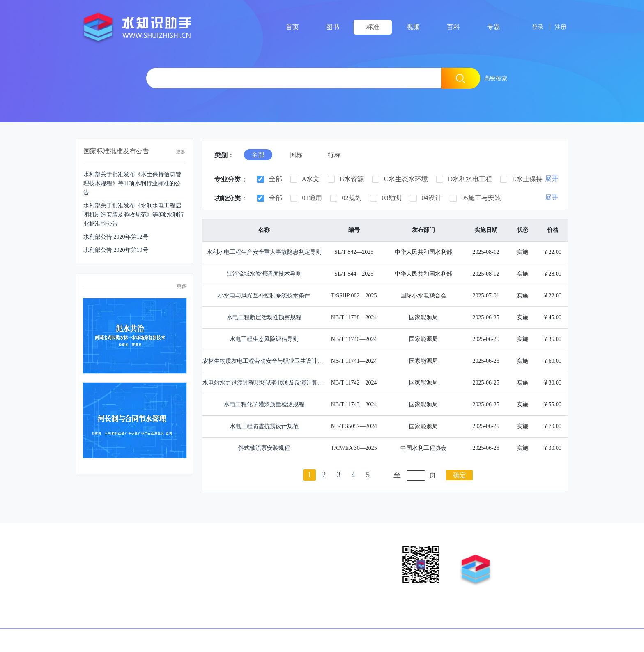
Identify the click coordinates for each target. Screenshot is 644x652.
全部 (270, 179)
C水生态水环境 (400, 179)
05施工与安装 (475, 198)
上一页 (296, 475)
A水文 (305, 179)
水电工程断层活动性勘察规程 (264, 317)
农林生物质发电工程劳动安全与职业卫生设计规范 (266, 361)
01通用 (306, 198)
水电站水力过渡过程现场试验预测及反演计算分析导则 (271, 383)
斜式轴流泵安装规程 (264, 448)
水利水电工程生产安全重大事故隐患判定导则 (264, 252)
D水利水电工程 (464, 179)
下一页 (382, 475)
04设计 (426, 198)
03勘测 (386, 198)
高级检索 (496, 78)
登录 (532, 27)
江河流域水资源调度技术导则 (264, 274)
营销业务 (137, 548)
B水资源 (346, 179)
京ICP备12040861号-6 (251, 640)
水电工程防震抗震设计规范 (264, 426)
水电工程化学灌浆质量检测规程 (264, 404)
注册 (559, 27)
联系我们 (233, 548)
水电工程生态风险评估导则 (264, 339)
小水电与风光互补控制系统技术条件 (264, 296)
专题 (494, 27)
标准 (373, 27)
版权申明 (89, 548)
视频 (413, 27)
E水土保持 (521, 179)
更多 (181, 152)
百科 (453, 27)
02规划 (346, 198)
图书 (333, 27)
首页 (292, 27)
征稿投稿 (186, 548)
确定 (460, 475)
